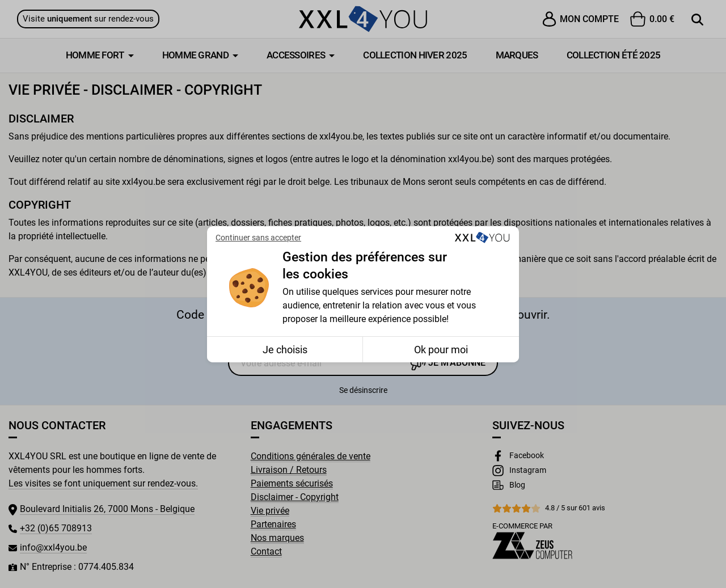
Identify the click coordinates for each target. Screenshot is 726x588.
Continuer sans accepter (258, 238)
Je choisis (285, 350)
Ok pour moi (441, 350)
